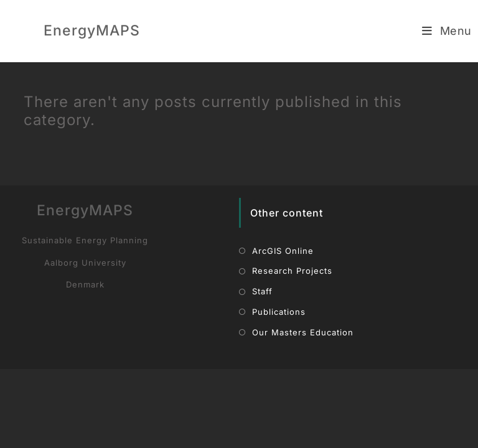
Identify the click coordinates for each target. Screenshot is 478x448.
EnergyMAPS (92, 30)
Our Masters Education (303, 412)
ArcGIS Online (283, 330)
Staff (262, 371)
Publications (279, 391)
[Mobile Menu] (447, 31)
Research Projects (292, 351)
